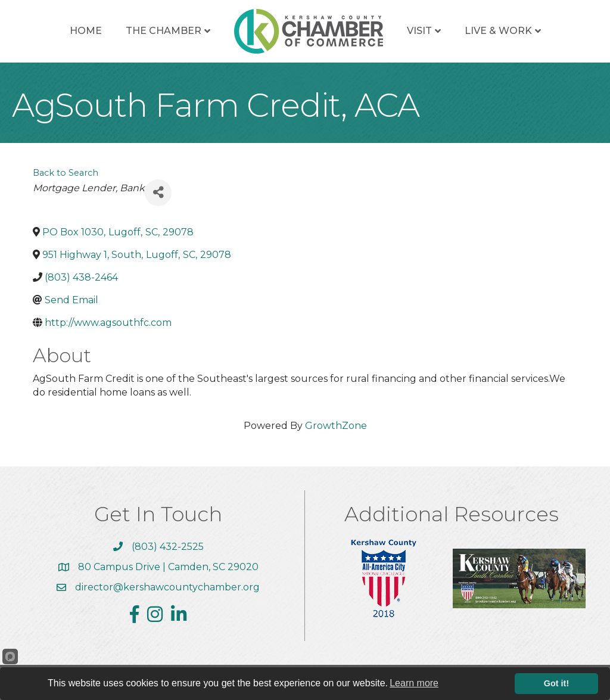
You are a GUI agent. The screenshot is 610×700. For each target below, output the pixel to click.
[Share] (158, 193)
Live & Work (498, 31)
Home (86, 31)
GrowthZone (336, 426)
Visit (419, 31)
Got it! (556, 683)
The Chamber (164, 31)
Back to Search (66, 173)
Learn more (414, 683)
